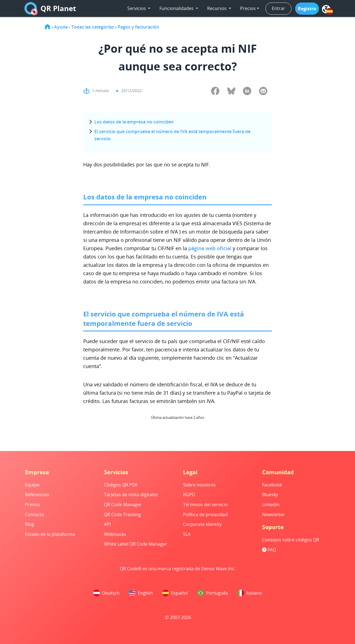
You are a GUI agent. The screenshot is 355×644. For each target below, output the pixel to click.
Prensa (32, 504)
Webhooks (115, 534)
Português (213, 593)
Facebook (272, 485)
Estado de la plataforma (50, 534)
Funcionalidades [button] (177, 8)
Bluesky (270, 495)
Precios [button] (248, 8)
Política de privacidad (205, 514)
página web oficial (211, 248)
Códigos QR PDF (121, 485)
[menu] (326, 9)
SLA (187, 534)
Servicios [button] (137, 8)
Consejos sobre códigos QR (291, 540)
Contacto (35, 514)
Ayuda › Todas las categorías (84, 27)
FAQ (269, 550)
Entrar (278, 8)
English (141, 593)
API (107, 524)
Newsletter (273, 514)
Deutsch (106, 593)
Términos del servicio (205, 504)
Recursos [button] (217, 8)
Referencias (37, 495)
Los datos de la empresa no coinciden (134, 122)
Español (175, 593)
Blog (30, 524)
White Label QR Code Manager (136, 544)
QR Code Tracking (122, 514)
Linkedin (271, 504)
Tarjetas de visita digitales (131, 495)
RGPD (189, 495)
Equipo (32, 485)
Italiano (250, 593)
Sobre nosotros (199, 485)
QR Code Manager (123, 504)
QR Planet (50, 9)
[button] (307, 9)
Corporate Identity (202, 524)
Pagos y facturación (138, 27)
